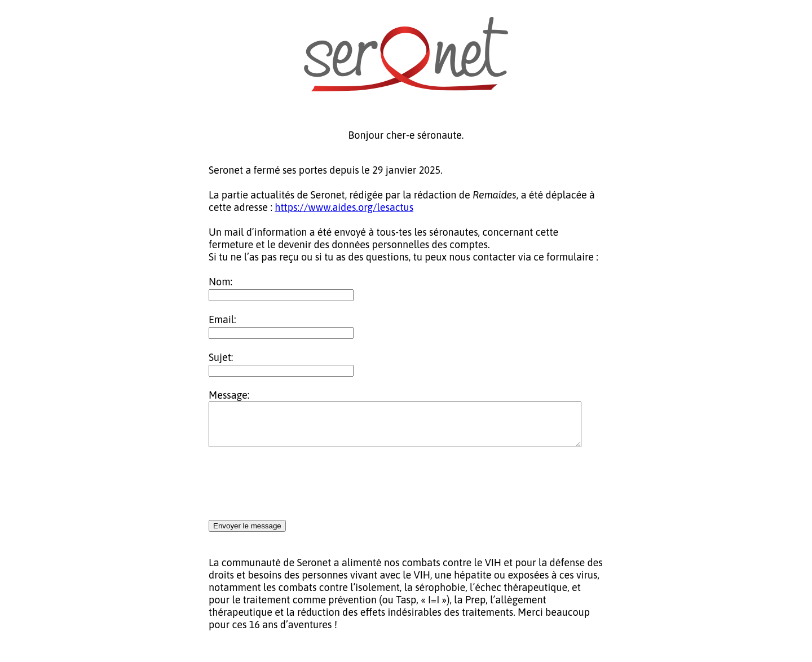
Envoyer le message (247, 534)
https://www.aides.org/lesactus (344, 207)
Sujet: (221, 357)
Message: (229, 395)
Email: (222, 319)
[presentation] (294, 493)
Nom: (220, 282)
